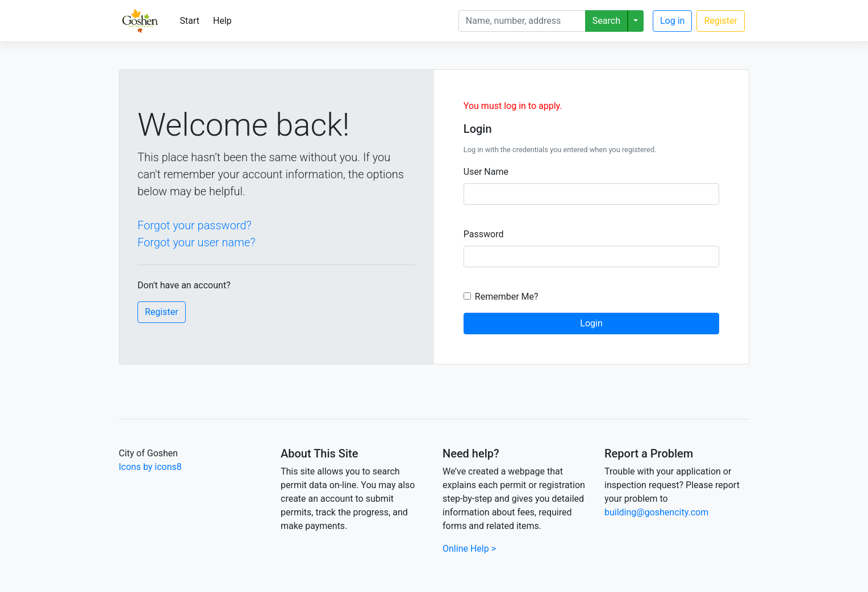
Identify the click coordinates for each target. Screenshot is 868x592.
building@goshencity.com (656, 512)
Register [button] (162, 312)
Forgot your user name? (196, 242)
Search (606, 21)
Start (190, 21)
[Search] (522, 21)
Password (484, 234)
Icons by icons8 (150, 467)
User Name (486, 172)
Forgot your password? (195, 225)
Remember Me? (507, 297)
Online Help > (469, 549)
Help (222, 21)
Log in (672, 21)
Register (721, 21)
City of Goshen (148, 453)
